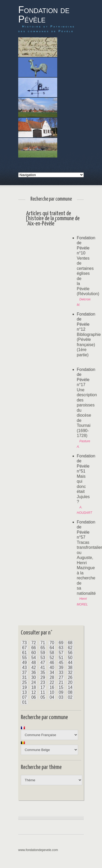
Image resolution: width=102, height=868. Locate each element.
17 (43, 687)
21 (61, 682)
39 (61, 668)
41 (43, 668)
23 (43, 682)
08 (70, 692)
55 (24, 658)
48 (34, 663)
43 (24, 668)
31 (24, 677)
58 (52, 653)
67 (24, 648)
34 (52, 672)
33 (61, 672)
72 (34, 643)
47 (43, 663)
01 (24, 702)
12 (34, 692)
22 (52, 682)
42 (34, 668)
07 (24, 697)
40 (52, 668)
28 (52, 677)
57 (61, 653)
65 (43, 648)
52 (52, 658)
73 (24, 643)
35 (43, 672)
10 (52, 692)
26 (70, 677)
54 (34, 658)
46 (52, 663)
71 (43, 643)
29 (43, 677)
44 (70, 663)
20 (70, 682)
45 (61, 663)
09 (61, 692)
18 (34, 687)
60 (34, 653)
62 (70, 648)
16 (52, 687)
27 (61, 677)
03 (61, 697)
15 (61, 687)
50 (70, 658)
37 (24, 672)
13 (24, 692)
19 (24, 687)
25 (24, 682)
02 (70, 697)
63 (61, 648)
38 (70, 668)
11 (43, 692)
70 (52, 643)
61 (24, 653)
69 (61, 643)
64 (52, 648)
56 (70, 653)
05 (43, 697)
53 (43, 658)
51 (61, 658)
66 (34, 648)
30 (34, 677)
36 (34, 672)
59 (43, 653)
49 (24, 663)
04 (52, 697)
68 (70, 643)
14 (70, 687)
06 (34, 697)
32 (70, 672)
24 (34, 682)
